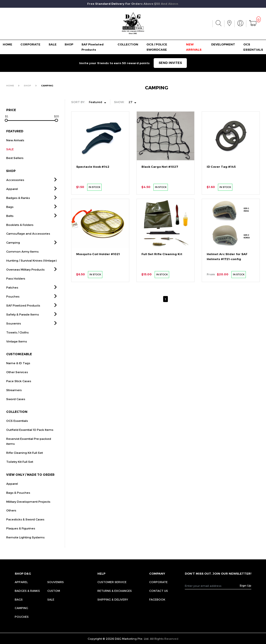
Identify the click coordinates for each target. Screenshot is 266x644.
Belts (10, 226)
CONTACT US (159, 591)
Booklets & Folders (20, 235)
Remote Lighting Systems (25, 548)
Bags (10, 217)
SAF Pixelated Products (93, 47)
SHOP (69, 44)
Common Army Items (22, 262)
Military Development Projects (28, 512)
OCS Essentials (17, 431)
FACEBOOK (157, 599)
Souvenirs (14, 334)
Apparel (12, 199)
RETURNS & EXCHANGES (115, 591)
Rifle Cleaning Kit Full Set (25, 463)
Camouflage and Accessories (28, 244)
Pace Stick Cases (19, 391)
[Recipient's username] (212, 585)
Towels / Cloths (17, 343)
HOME (7, 44)
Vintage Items (17, 352)
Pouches (13, 307)
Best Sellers (15, 168)
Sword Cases (16, 409)
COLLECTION (128, 44)
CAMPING (47, 85)
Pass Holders (16, 289)
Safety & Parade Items (23, 325)
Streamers (14, 400)
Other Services (17, 382)
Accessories (15, 190)
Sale (51, 599)
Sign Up (245, 585)
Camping (13, 253)
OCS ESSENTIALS (253, 47)
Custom (54, 591)
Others (11, 521)
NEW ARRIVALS (194, 47)
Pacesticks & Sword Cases (25, 530)
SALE (53, 44)
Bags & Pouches (18, 503)
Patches (12, 298)
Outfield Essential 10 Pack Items (30, 440)
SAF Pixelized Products (23, 316)
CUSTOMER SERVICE (112, 582)
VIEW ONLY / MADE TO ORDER (30, 485)
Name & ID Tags (18, 373)
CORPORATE (30, 44)
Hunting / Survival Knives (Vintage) (31, 271)
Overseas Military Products (25, 280)
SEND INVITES (170, 63)
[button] (56, 190)
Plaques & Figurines (21, 539)
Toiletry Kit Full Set (20, 472)
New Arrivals (15, 140)
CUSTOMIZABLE (19, 365)
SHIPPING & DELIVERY (113, 599)
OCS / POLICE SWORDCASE (157, 47)
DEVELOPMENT (223, 44)
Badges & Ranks (18, 208)
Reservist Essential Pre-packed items (29, 452)
